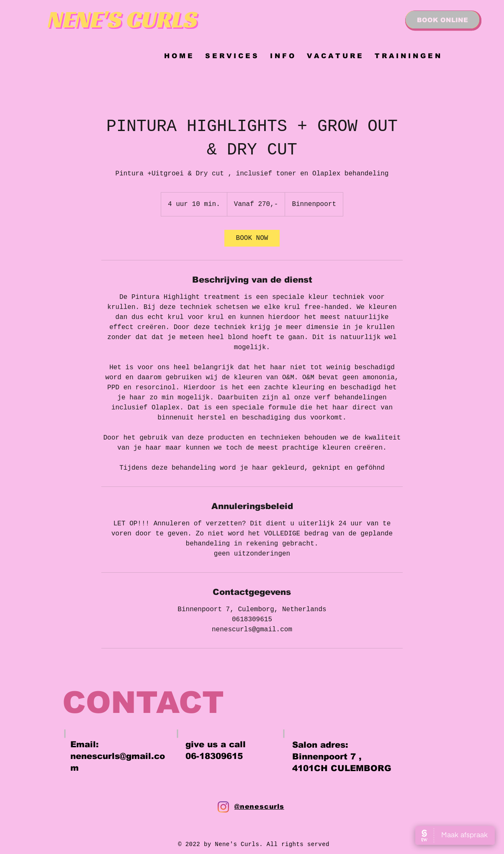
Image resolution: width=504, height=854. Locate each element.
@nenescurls (259, 806)
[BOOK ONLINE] (442, 20)
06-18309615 (214, 756)
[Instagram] (223, 807)
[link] (252, 238)
